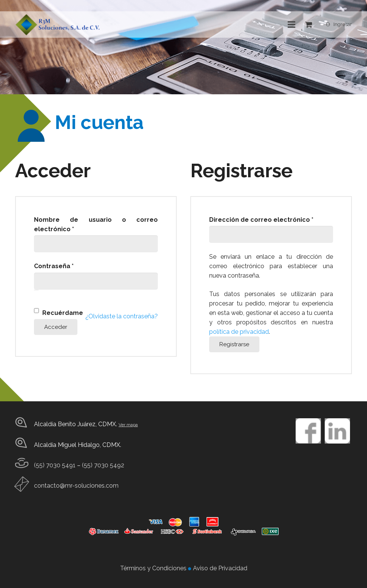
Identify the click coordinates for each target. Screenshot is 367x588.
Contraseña (71, 266)
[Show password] (36, 290)
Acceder (56, 327)
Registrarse (234, 344)
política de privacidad (239, 332)
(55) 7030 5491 (55, 465)
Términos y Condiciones (154, 568)
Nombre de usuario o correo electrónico (96, 224)
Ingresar (343, 24)
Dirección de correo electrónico (271, 219)
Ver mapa (128, 425)
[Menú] (292, 25)
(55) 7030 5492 (103, 465)
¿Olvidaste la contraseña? (122, 316)
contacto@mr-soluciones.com (76, 486)
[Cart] (309, 25)
